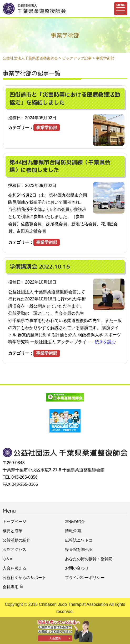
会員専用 (13, 587)
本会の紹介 (75, 521)
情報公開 (73, 531)
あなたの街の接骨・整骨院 (89, 559)
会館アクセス (14, 549)
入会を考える (14, 568)
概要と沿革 (12, 531)
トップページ (14, 521)
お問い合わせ (77, 568)
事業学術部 (47, 128)
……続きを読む (101, 342)
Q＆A (7, 559)
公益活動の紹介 (16, 540)
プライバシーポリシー (85, 578)
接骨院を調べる (79, 549)
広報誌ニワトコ (79, 540)
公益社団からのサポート (24, 578)
